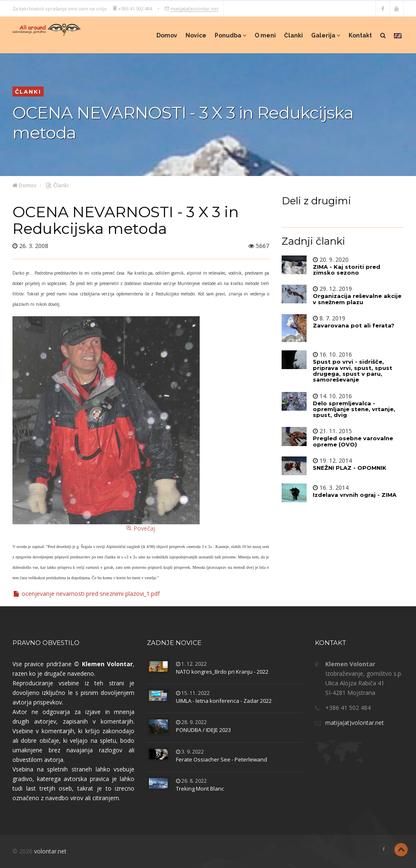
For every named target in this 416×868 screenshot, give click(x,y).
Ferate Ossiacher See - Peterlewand (222, 759)
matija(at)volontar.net (194, 8)
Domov (167, 35)
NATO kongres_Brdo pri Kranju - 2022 (222, 672)
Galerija (326, 35)
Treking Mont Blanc (200, 789)
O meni (265, 35)
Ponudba (230, 35)
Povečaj (106, 424)
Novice (196, 35)
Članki (293, 35)
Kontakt (360, 35)
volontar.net (50, 851)
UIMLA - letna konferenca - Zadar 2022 (224, 701)
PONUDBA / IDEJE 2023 (203, 730)
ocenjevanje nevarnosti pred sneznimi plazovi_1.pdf (86, 594)
